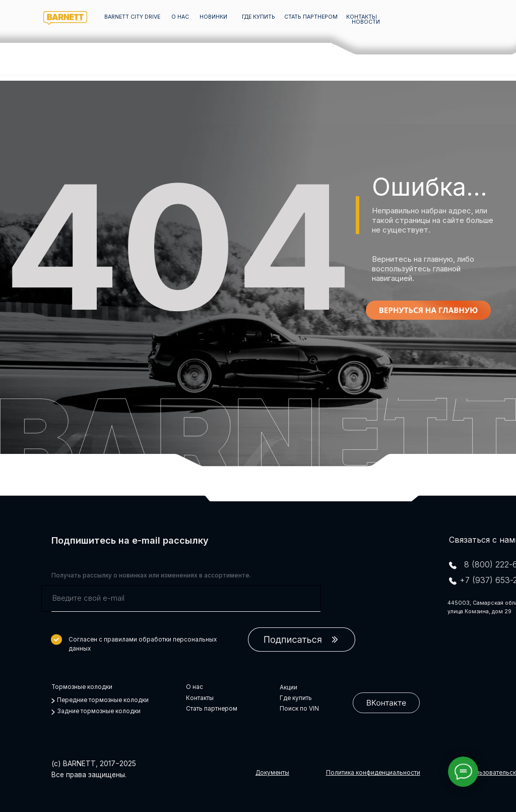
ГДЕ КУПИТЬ (259, 17)
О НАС (180, 17)
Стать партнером (212, 709)
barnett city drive (132, 17)
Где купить (296, 698)
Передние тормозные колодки (103, 700)
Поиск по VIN (299, 709)
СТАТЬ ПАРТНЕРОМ (311, 17)
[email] (181, 598)
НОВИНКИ (213, 17)
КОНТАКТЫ (362, 17)
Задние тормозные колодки (99, 711)
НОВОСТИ (366, 22)
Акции (288, 687)
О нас (195, 687)
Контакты (200, 698)
